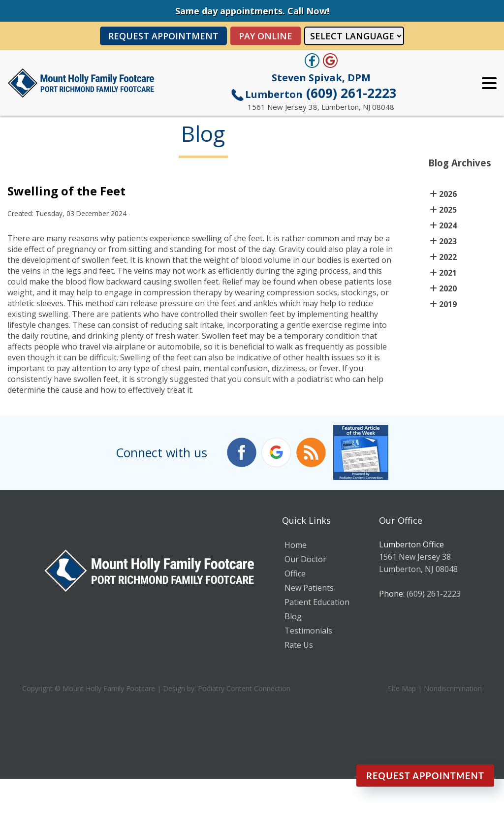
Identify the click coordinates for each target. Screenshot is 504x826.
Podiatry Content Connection (244, 688)
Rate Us (299, 645)
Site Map (402, 688)
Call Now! (308, 11)
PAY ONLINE (266, 36)
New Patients (309, 588)
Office (295, 573)
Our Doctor (305, 559)
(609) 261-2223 (321, 93)
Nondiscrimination (453, 688)
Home (296, 545)
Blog (293, 616)
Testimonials (308, 631)
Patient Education (317, 602)
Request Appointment (163, 36)
